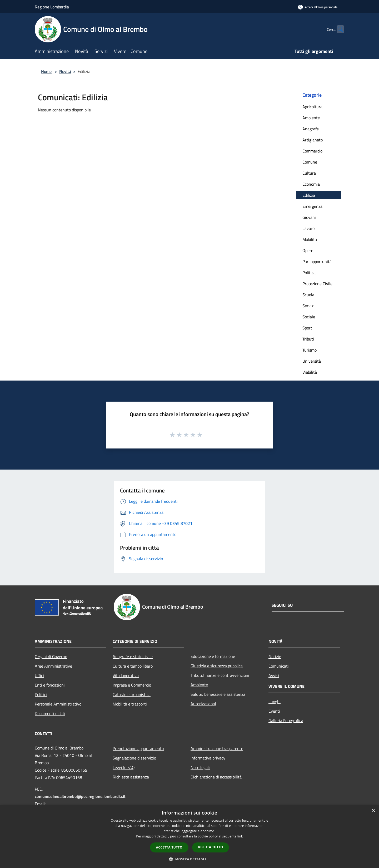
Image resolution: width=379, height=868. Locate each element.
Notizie (275, 657)
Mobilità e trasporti (130, 704)
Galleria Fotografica (286, 721)
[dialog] (189, 837)
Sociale (309, 317)
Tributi (308, 339)
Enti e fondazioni (50, 685)
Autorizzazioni (203, 704)
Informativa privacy (208, 758)
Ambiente (311, 118)
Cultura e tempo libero (133, 666)
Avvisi (274, 675)
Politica (309, 273)
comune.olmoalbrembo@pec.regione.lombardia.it (80, 796)
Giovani (309, 217)
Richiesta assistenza (131, 777)
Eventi (274, 711)
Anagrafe (311, 129)
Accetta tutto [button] (169, 847)
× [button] (373, 811)
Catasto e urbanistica (132, 694)
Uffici (39, 675)
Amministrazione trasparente (217, 748)
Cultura (309, 173)
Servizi (308, 306)
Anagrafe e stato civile (133, 657)
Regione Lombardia (52, 7)
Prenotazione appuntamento (138, 748)
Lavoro (308, 228)
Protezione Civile (317, 284)
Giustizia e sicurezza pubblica (217, 666)
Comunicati (279, 666)
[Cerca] (338, 29)
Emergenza (312, 206)
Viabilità (310, 372)
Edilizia (309, 195)
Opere (308, 250)
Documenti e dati (50, 713)
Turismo (310, 350)
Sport (307, 328)
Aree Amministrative (53, 666)
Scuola (308, 295)
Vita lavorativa (126, 675)
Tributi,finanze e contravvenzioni (220, 675)
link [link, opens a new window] (240, 836)
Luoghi (275, 702)
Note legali (200, 767)
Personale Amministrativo (58, 704)
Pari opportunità (317, 262)
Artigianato (313, 140)
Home (46, 71)
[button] (189, 859)
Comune (310, 162)
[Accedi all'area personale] (318, 7)
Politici (41, 694)
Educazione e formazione (213, 656)
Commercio (312, 151)
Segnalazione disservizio (134, 758)
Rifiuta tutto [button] (211, 847)
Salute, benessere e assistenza (218, 694)
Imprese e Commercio (132, 685)
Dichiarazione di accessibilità (216, 777)
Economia (311, 184)
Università (312, 361)
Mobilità (310, 239)
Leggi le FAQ (124, 767)
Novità (65, 71)
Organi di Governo (51, 657)
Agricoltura (312, 107)
